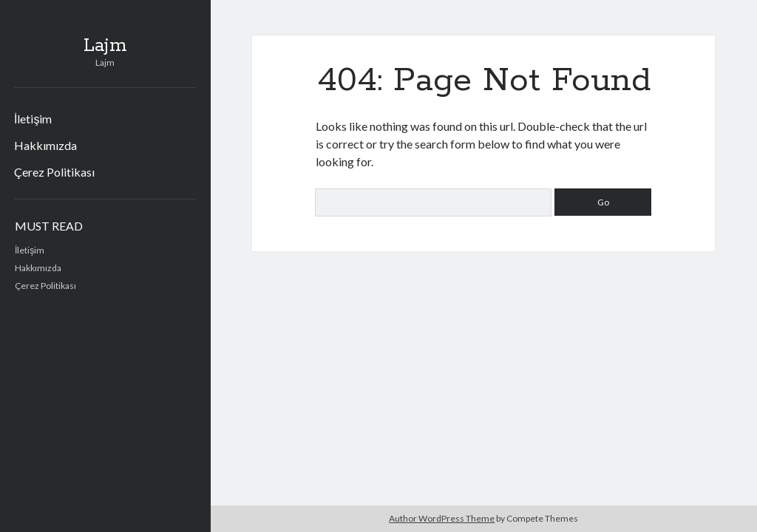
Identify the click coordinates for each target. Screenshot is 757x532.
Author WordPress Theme (442, 518)
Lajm (105, 46)
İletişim (33, 119)
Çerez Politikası (54, 172)
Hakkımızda (45, 145)
